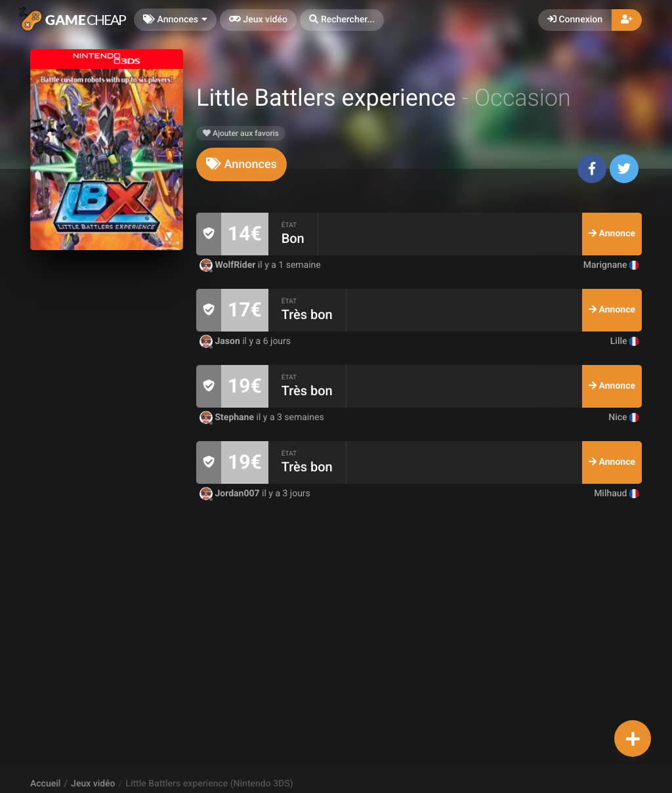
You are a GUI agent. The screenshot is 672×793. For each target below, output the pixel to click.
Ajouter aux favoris (241, 133)
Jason (221, 341)
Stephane (228, 418)
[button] (342, 20)
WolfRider (229, 265)
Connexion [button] (575, 20)
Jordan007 (231, 494)
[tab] (241, 164)
